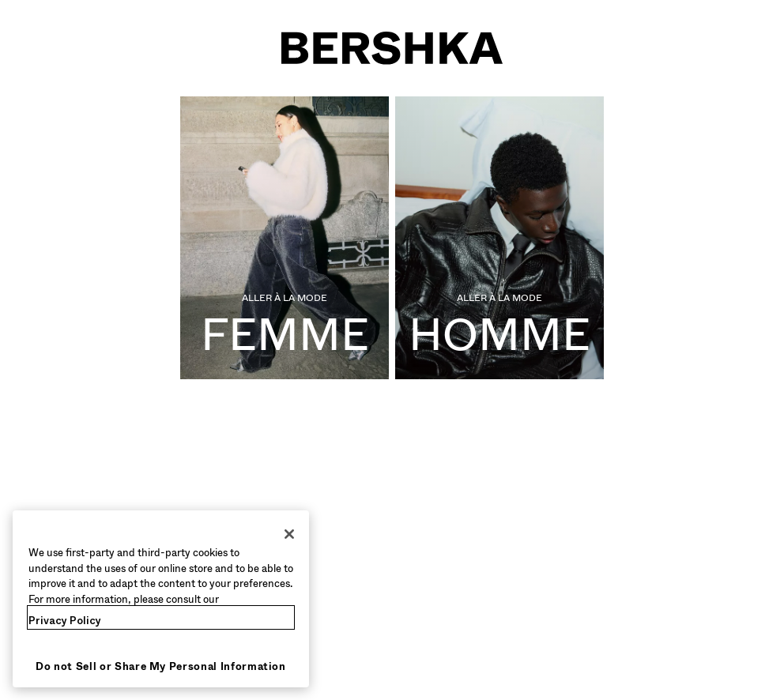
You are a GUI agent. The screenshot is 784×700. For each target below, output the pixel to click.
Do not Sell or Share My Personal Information (161, 666)
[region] (161, 599)
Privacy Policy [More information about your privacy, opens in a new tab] (65, 621)
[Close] (289, 534)
